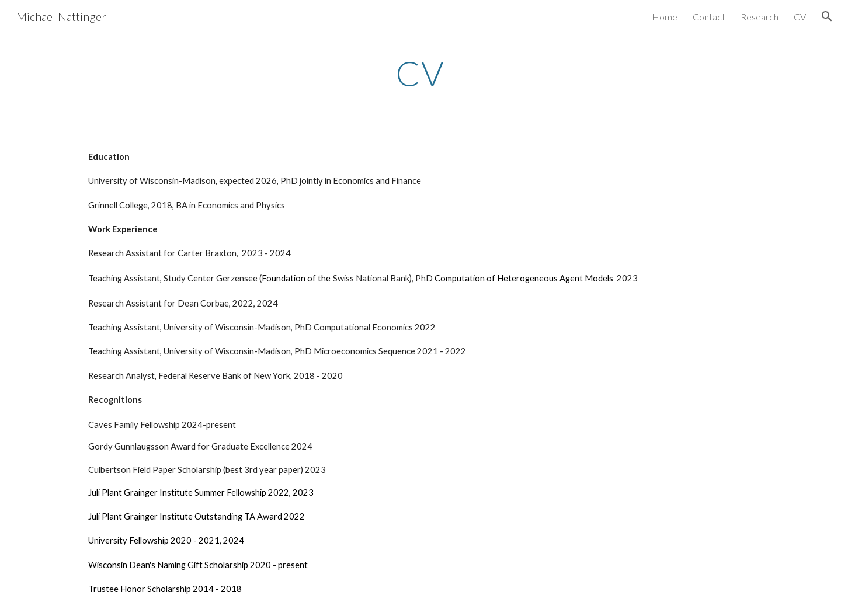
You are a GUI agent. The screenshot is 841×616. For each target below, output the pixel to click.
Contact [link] (709, 17)
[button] (827, 16)
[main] (420, 73)
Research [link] (760, 17)
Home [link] (665, 17)
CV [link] (800, 17)
